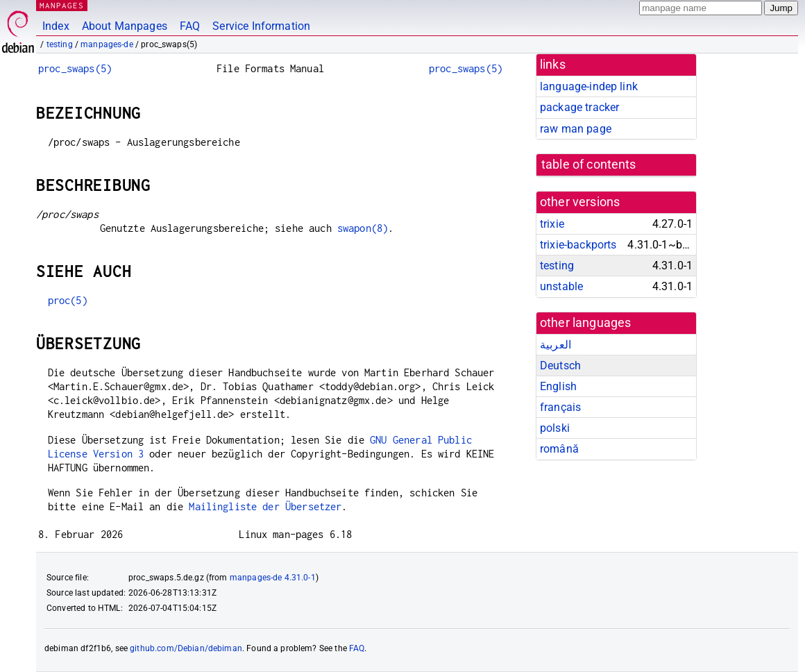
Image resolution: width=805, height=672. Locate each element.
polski (555, 428)
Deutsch (560, 366)
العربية (556, 345)
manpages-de (107, 44)
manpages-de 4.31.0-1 (273, 578)
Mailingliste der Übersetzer (265, 506)
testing (60, 44)
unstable (561, 286)
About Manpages (125, 26)
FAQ (190, 26)
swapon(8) (363, 228)
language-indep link (589, 86)
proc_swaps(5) (75, 68)
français (560, 407)
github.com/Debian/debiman (186, 648)
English (558, 386)
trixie (552, 224)
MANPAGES (62, 5)
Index (56, 26)
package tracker (579, 107)
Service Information (261, 26)
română (559, 449)
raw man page (576, 129)
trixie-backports (578, 245)
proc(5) (68, 300)
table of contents (589, 165)
